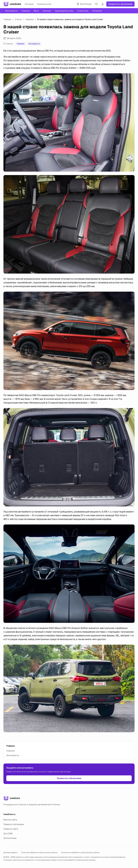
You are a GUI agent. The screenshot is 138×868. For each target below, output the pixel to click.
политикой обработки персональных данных (77, 860)
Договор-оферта (11, 853)
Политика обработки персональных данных (39, 853)
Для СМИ (8, 833)
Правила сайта (11, 829)
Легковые (29, 4)
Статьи (18, 19)
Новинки (26, 11)
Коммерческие (44, 4)
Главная (7, 19)
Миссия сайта (10, 820)
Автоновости (11, 11)
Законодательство (64, 11)
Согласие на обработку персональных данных (80, 853)
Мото (36, 11)
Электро (47, 11)
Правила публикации (14, 824)
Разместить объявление (120, 4)
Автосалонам (10, 838)
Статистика (83, 11)
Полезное (97, 11)
